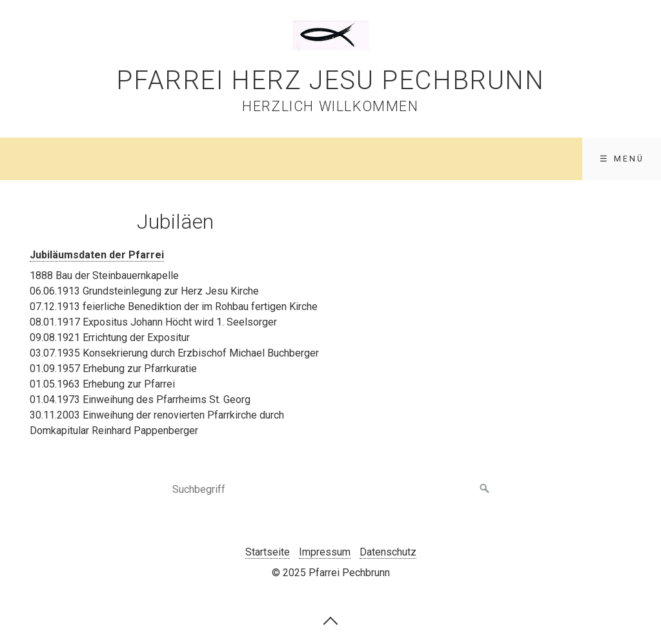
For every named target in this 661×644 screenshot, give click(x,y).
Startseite (268, 552)
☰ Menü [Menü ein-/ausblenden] (622, 159)
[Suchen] (485, 489)
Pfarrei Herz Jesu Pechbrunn (330, 80)
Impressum (325, 552)
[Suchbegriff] (330, 489)
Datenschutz (388, 552)
